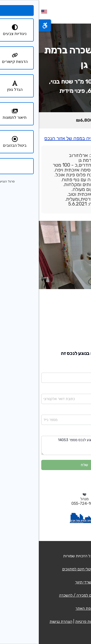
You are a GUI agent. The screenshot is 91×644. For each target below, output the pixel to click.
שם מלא (83, 369)
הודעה (84, 432)
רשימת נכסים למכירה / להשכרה (45, 595)
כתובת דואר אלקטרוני (73, 390)
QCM (63, 556)
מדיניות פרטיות (48, 622)
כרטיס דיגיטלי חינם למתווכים (46, 569)
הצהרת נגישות (22, 622)
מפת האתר (45, 608)
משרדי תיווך (45, 582)
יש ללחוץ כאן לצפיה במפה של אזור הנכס (45, 138)
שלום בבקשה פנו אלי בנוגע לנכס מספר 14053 (45, 445)
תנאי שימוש (72, 622)
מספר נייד (82, 412)
